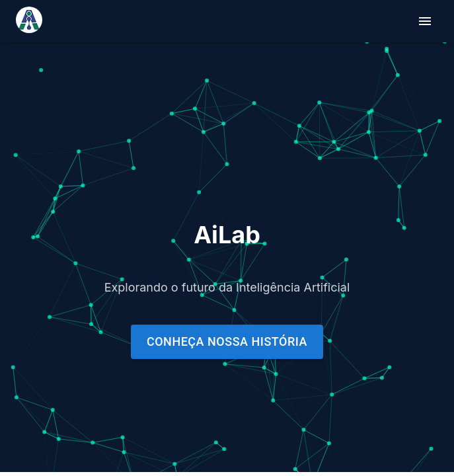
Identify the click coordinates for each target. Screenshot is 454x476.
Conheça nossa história (227, 341)
